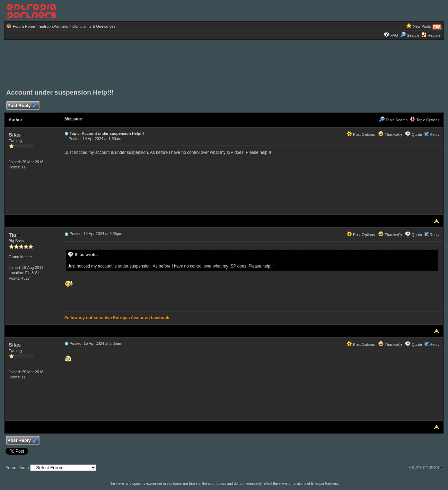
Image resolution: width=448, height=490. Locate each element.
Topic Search (393, 120)
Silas (17, 135)
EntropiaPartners (54, 26)
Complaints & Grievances (94, 26)
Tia (14, 235)
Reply (434, 134)
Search (410, 35)
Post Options (361, 134)
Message (73, 119)
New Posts (422, 26)
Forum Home (24, 26)
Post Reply (22, 106)
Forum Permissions (426, 467)
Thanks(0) (390, 134)
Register (435, 35)
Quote (417, 134)
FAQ (394, 35)
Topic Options (425, 120)
